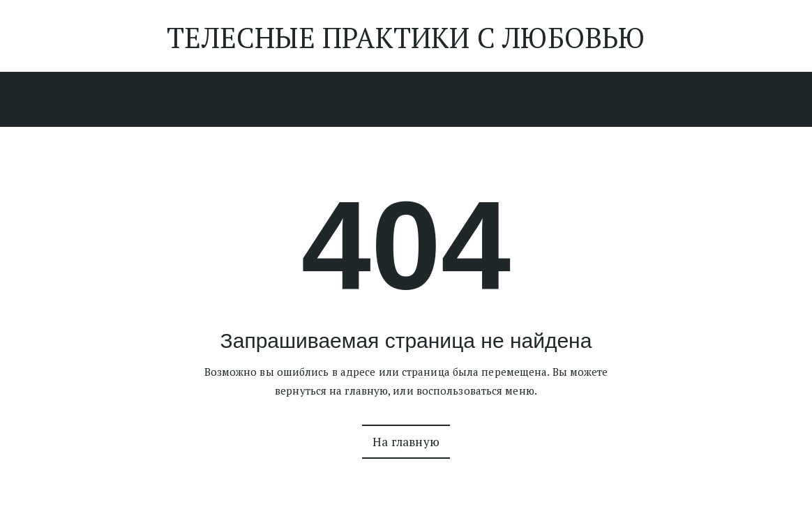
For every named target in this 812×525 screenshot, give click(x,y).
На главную (406, 442)
